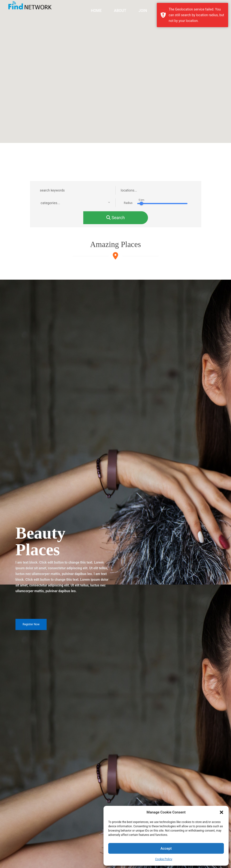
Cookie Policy (164, 859)
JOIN (143, 11)
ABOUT (120, 11)
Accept (166, 848)
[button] (221, 812)
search (116, 218)
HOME (96, 11)
